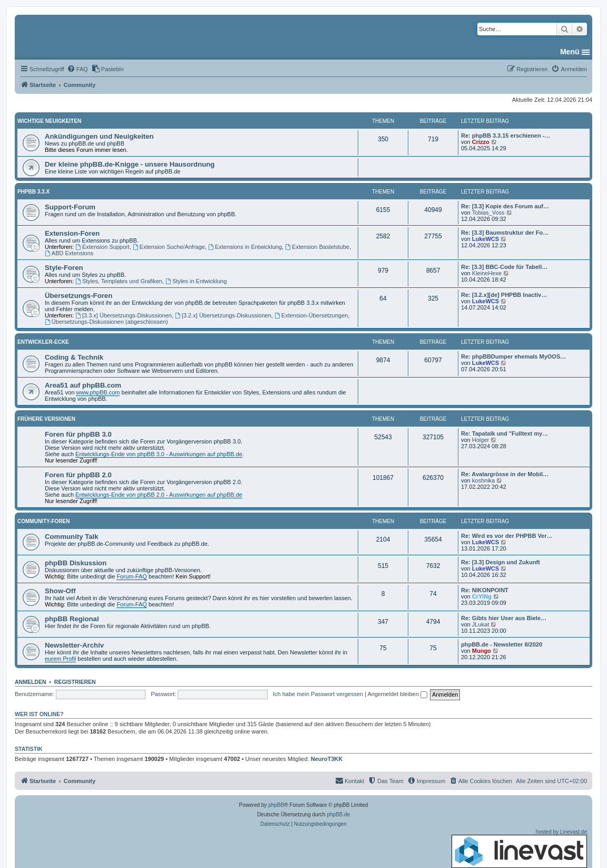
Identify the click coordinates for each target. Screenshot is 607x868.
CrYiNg (482, 596)
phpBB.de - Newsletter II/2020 (502, 644)
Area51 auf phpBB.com (83, 385)
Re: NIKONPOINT (485, 590)
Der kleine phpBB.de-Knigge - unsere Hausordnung (130, 164)
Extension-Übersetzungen (311, 315)
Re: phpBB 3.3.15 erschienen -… (506, 136)
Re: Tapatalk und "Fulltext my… (505, 433)
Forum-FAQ (131, 576)
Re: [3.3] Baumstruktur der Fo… (505, 233)
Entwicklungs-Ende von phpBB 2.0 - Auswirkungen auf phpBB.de (159, 495)
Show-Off (60, 591)
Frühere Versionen (46, 419)
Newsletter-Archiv (74, 645)
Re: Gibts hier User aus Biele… (504, 618)
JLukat (481, 624)
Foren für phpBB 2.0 (78, 475)
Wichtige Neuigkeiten (49, 121)
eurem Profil (60, 659)
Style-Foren (64, 268)
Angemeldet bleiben (398, 694)
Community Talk (72, 537)
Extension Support (102, 247)
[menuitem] (77, 69)
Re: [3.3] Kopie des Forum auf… (505, 206)
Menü (570, 52)
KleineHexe (487, 273)
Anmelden (31, 682)
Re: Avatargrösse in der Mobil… (505, 474)
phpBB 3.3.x (33, 192)
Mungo (482, 651)
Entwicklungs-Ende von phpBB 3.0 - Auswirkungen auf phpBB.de (159, 454)
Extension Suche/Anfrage (169, 247)
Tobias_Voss (488, 213)
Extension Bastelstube (317, 247)
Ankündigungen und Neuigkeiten (99, 136)
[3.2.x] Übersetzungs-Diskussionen (223, 315)
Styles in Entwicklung (196, 281)
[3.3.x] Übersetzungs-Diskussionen (124, 315)
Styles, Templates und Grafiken (119, 281)
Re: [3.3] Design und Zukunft (501, 562)
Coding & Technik (74, 357)
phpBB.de (338, 814)
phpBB (276, 805)
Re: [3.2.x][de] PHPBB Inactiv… (504, 295)
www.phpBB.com (98, 392)
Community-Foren (43, 521)
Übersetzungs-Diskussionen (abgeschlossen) (106, 322)
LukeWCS (486, 239)
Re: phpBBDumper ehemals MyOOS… (513, 356)
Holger (481, 440)
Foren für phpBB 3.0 (78, 434)
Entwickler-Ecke (43, 342)
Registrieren (75, 682)
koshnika (483, 480)
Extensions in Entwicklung (245, 247)
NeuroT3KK (327, 759)
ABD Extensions (69, 253)
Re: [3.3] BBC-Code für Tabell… (504, 267)
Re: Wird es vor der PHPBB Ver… (507, 536)
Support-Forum (70, 207)
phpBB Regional (72, 619)
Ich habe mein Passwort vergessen (318, 694)
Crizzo (481, 142)
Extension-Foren (72, 233)
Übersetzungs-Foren (79, 296)
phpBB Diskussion (76, 563)
